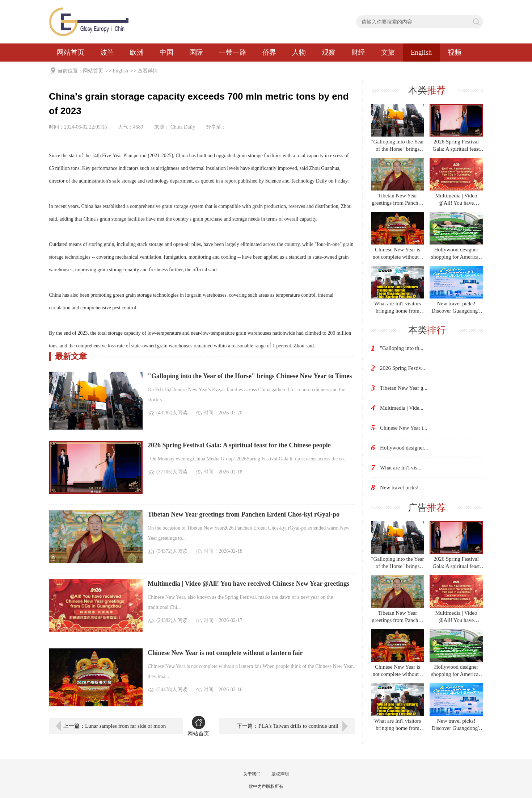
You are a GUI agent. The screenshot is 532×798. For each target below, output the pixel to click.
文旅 (388, 52)
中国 (166, 52)
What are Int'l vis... (401, 468)
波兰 (107, 52)
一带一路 (233, 52)
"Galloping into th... (402, 348)
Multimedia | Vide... (402, 408)
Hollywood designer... (404, 448)
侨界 (269, 52)
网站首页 (71, 52)
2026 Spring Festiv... (402, 368)
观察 (329, 52)
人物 (299, 52)
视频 (455, 52)
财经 (358, 52)
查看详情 (148, 71)
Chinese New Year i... (404, 428)
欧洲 (137, 52)
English (421, 52)
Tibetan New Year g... (404, 388)
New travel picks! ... (402, 488)
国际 (196, 52)
